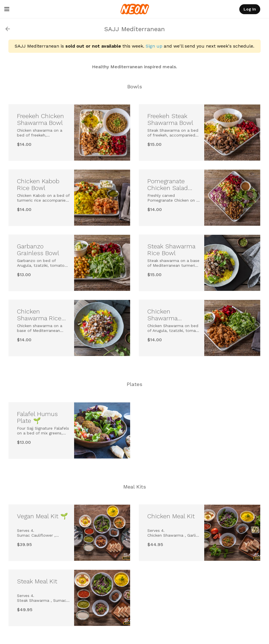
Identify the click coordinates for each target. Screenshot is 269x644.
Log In (250, 9)
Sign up (154, 46)
